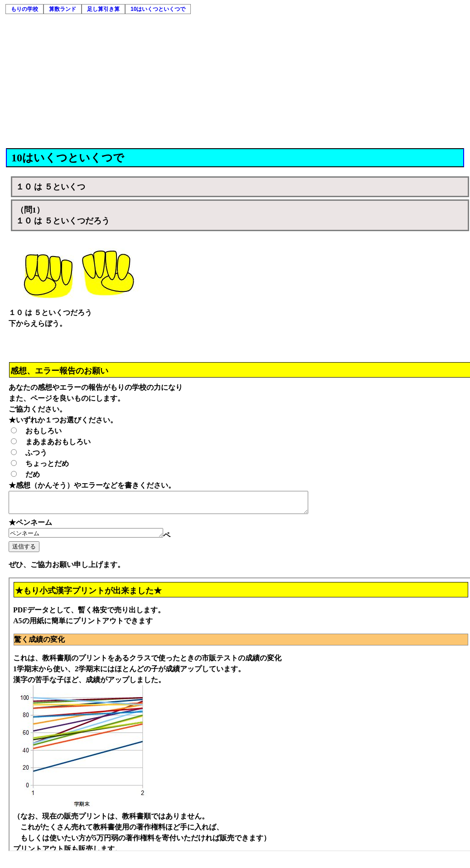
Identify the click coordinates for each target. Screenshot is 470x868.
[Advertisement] (236, 80)
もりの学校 (24, 9)
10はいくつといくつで (158, 9)
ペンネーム (95, 538)
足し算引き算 (103, 9)
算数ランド (63, 9)
